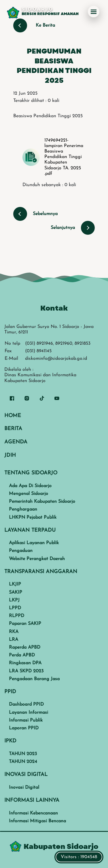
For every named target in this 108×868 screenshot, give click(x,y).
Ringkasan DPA (25, 663)
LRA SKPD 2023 (26, 671)
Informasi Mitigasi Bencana (37, 821)
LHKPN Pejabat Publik (33, 518)
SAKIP (16, 592)
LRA (14, 640)
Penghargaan (23, 509)
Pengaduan (21, 551)
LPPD (15, 608)
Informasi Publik (26, 720)
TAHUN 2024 (23, 762)
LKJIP (15, 584)
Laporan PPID (24, 728)
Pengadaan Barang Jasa (34, 679)
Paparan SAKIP (25, 624)
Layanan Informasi (29, 713)
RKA (14, 632)
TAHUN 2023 (23, 754)
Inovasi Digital (24, 788)
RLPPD (17, 616)
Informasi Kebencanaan (33, 813)
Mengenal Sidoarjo (29, 494)
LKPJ (14, 600)
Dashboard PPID (26, 704)
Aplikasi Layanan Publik (34, 543)
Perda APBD (22, 655)
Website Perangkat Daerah (37, 559)
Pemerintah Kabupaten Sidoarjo (42, 502)
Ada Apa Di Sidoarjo (30, 486)
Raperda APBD (25, 647)
